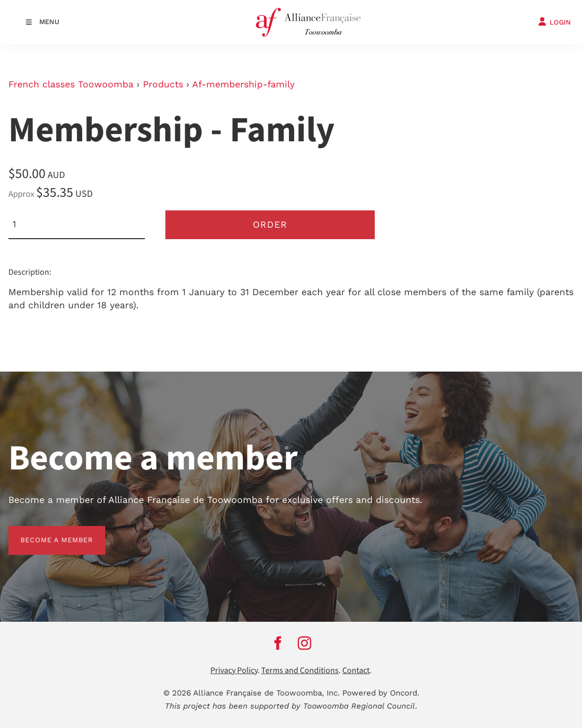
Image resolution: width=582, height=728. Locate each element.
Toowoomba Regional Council (359, 706)
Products (163, 84)
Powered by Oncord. (381, 693)
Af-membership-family (243, 84)
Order (270, 225)
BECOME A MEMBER (45, 532)
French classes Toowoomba (71, 84)
